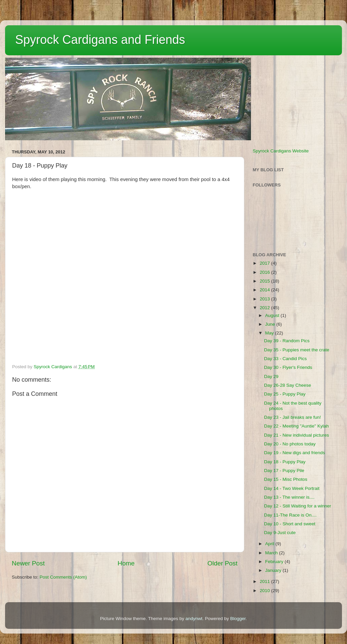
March (272, 553)
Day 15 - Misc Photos (286, 479)
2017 (265, 263)
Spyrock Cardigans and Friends (100, 40)
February (275, 562)
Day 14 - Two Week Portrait (292, 488)
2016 (265, 272)
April (270, 544)
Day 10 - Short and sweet (290, 524)
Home (126, 563)
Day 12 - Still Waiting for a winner (298, 506)
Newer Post (28, 563)
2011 (265, 581)
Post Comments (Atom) (63, 577)
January (274, 570)
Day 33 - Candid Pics (286, 359)
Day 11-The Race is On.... (290, 515)
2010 (265, 591)
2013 (265, 299)
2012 (265, 308)
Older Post (223, 563)
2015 (265, 281)
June (271, 324)
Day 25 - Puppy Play (285, 394)
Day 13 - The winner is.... (289, 497)
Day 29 (271, 376)
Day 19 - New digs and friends (295, 453)
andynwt (194, 619)
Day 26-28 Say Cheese (288, 385)
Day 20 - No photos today (290, 444)
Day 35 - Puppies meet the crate (297, 350)
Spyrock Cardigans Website (281, 151)
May (270, 333)
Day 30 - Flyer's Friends (288, 367)
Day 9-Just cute (280, 533)
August (273, 315)
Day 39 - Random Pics (287, 341)
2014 (265, 290)
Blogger (238, 619)
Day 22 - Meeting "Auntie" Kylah (296, 426)
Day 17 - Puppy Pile (284, 471)
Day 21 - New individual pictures (297, 435)
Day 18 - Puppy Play (285, 462)
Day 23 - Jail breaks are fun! (293, 417)
